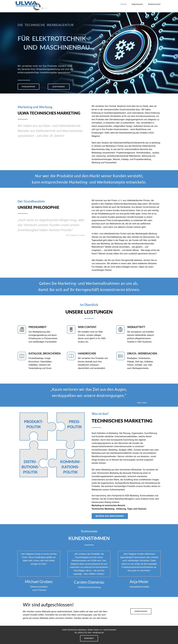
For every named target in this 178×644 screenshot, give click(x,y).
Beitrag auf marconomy (110, 516)
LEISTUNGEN (59, 87)
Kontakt (89, 638)
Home (123, 4)
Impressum (137, 4)
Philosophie (28, 87)
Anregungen (141, 611)
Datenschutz (154, 4)
